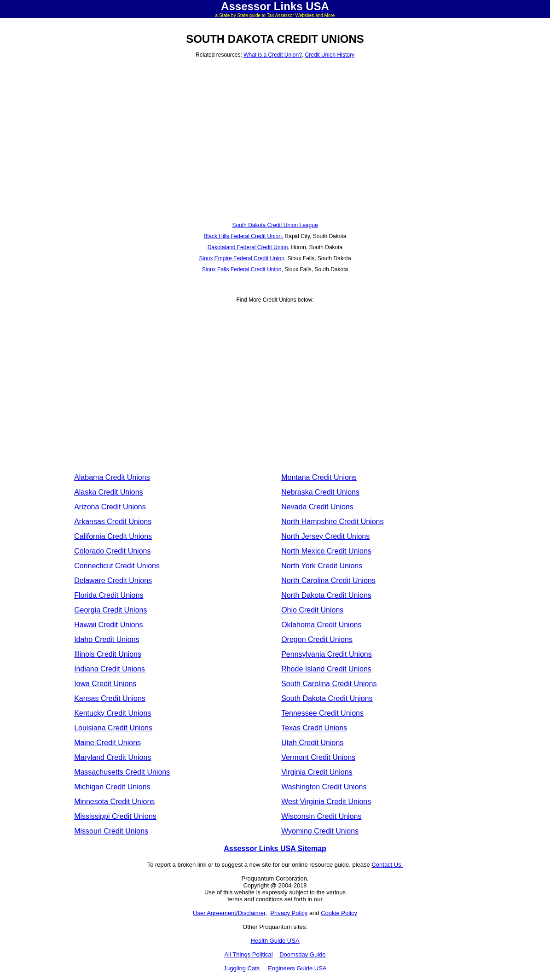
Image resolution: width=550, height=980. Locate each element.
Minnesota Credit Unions (114, 802)
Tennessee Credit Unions (322, 713)
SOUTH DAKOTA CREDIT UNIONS (275, 39)
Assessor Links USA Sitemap (275, 849)
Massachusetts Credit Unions (122, 772)
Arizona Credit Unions (110, 507)
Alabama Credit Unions (112, 477)
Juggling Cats (241, 968)
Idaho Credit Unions (107, 639)
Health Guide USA (275, 941)
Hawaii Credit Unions (108, 625)
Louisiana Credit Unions (113, 728)
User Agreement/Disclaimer (229, 913)
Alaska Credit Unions (108, 492)
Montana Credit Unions (319, 477)
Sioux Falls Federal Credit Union (242, 269)
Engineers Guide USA (297, 968)
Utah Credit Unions (312, 743)
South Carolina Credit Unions (329, 684)
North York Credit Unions (322, 566)
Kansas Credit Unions (110, 698)
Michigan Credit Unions (112, 787)
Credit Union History (330, 55)
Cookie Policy (339, 913)
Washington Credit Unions (324, 787)
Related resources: (220, 55)
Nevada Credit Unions (317, 507)
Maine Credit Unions (107, 743)
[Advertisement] (275, 133)
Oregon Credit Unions (317, 639)
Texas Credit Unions (314, 728)
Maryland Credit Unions (113, 757)
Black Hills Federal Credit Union (243, 236)
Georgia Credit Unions (110, 610)
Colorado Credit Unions (112, 551)
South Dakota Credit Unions (327, 698)
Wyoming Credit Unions (320, 831)
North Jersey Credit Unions (325, 536)
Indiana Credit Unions (110, 669)
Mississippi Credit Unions (115, 816)
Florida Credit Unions (109, 595)
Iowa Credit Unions (105, 684)
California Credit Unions (113, 536)
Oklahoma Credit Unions (321, 625)
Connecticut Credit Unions (117, 566)
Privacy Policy (289, 913)
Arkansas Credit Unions (113, 522)
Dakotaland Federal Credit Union (248, 247)
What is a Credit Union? (273, 55)
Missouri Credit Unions (111, 831)
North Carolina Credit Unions (328, 580)
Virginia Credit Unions (317, 772)
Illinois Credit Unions (108, 654)
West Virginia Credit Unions (326, 802)
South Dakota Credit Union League (275, 225)
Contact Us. (387, 865)
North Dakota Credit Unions (326, 595)
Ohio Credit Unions (312, 610)
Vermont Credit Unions (318, 757)
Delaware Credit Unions (113, 580)
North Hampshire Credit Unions (332, 522)
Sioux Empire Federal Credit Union (241, 258)
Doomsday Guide (302, 954)
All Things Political (248, 954)
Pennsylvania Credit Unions (327, 654)
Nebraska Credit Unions (320, 492)
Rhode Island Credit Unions (326, 669)
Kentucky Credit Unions (113, 713)
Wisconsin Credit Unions (321, 816)
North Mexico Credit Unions (326, 551)
